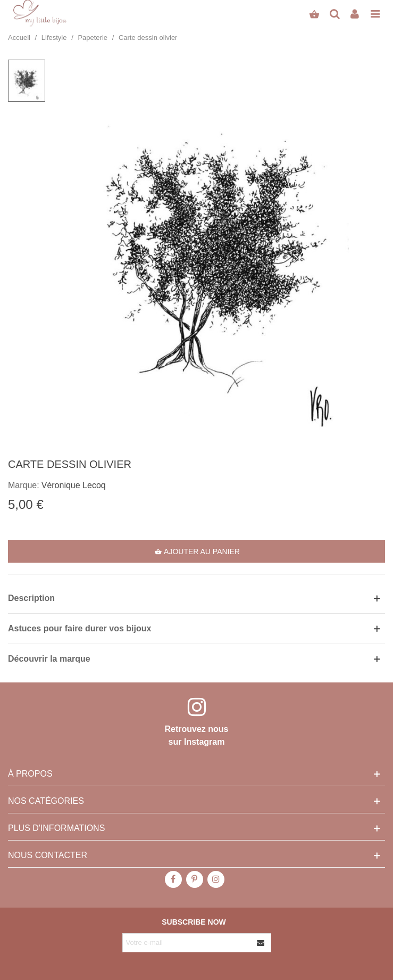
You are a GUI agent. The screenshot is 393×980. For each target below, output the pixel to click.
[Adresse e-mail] (187, 943)
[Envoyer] (261, 943)
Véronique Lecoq (74, 485)
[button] (196, 598)
